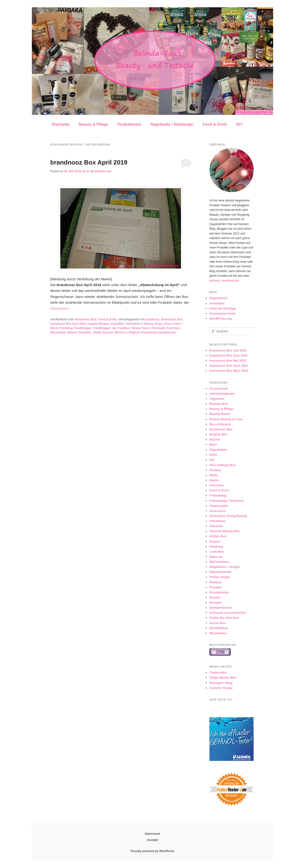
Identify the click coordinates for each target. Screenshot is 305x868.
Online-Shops (220, 577)
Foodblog (66, 328)
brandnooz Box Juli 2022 (228, 350)
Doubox (215, 470)
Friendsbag (218, 495)
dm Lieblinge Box (222, 465)
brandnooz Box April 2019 (89, 162)
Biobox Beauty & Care (226, 419)
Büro (213, 444)
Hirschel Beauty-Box (225, 531)
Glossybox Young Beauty (228, 516)
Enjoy (159, 324)
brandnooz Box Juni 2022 (228, 355)
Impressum (152, 834)
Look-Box (217, 552)
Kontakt (153, 840)
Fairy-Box (217, 485)
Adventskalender (222, 394)
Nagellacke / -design (225, 567)
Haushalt (216, 526)
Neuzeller (85, 332)
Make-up (216, 557)
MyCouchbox (219, 562)
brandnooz (152, 319)
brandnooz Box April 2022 (229, 366)
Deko (213, 455)
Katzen (215, 541)
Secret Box (218, 623)
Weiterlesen (62, 308)
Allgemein (217, 399)
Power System (103, 332)
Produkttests (129, 124)
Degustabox (218, 450)
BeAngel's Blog (221, 683)
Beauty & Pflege (93, 124)
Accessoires (219, 389)
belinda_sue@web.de (224, 281)
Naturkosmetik (220, 572)
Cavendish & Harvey (139, 324)
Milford (72, 332)
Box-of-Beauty (220, 424)
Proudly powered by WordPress (152, 851)
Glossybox (217, 511)
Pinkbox (216, 582)
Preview (215, 587)
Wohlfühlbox (219, 628)
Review (215, 597)
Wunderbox (218, 633)
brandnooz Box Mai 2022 (228, 361)
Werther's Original (127, 332)
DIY (239, 124)
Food (168, 324)
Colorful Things (221, 688)
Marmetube (58, 332)
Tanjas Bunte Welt (223, 678)
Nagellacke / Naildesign (172, 124)
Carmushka (218, 672)
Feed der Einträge (223, 308)
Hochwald (158, 328)
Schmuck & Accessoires (228, 613)
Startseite (60, 124)
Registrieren (219, 298)
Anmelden (217, 303)
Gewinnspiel (219, 506)
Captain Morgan (98, 324)
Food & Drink (215, 124)
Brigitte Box (218, 434)
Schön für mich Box (224, 618)
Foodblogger (83, 328)
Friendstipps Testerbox (227, 501)
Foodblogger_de (105, 328)
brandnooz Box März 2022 (229, 371)
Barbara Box (219, 404)
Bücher (215, 439)
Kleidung (216, 547)
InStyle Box (218, 536)
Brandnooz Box (86, 319)
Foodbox (124, 328)
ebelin (214, 480)
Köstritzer (173, 328)
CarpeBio (117, 324)
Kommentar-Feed (222, 313)
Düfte (213, 475)
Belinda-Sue (103, 171)
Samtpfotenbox (221, 608)
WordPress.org (221, 319)
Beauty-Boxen (220, 414)
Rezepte (215, 603)
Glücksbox (217, 521)
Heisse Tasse (141, 328)
